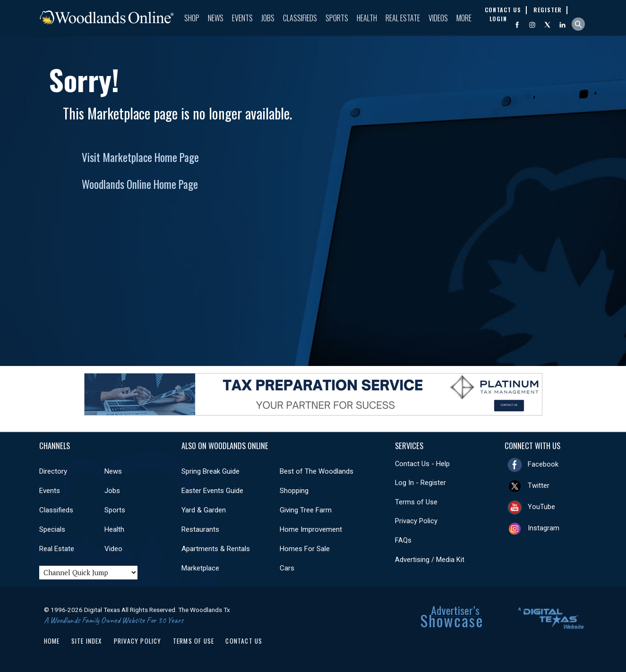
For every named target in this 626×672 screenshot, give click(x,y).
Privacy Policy (416, 521)
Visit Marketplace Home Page (140, 157)
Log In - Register (420, 483)
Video (113, 549)
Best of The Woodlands (317, 471)
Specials (52, 529)
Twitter (539, 485)
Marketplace (200, 568)
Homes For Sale (305, 549)
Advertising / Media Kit (430, 560)
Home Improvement (311, 529)
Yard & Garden (204, 510)
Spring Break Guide (210, 471)
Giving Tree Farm (306, 510)
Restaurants (200, 529)
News (216, 18)
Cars (287, 568)
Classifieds (300, 18)
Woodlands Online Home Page (140, 184)
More (464, 18)
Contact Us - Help (422, 464)
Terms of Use (416, 502)
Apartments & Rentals (216, 549)
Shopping (294, 491)
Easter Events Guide (212, 491)
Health (367, 18)
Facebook (543, 464)
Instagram (544, 528)
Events (242, 18)
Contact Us (244, 641)
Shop (192, 18)
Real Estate (403, 18)
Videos (438, 18)
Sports (337, 18)
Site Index (87, 641)
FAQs (403, 540)
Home (52, 641)
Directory (53, 471)
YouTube (541, 507)
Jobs (268, 18)
